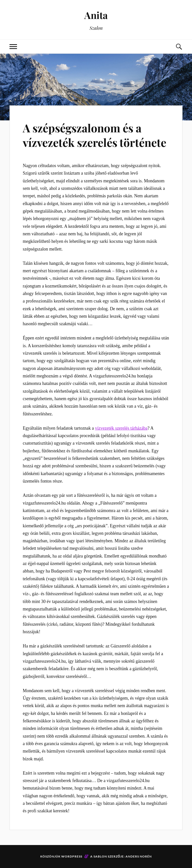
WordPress (72, 856)
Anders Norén (139, 856)
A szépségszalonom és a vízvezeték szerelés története (94, 135)
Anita (96, 15)
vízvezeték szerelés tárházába (121, 428)
